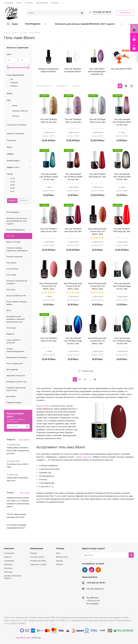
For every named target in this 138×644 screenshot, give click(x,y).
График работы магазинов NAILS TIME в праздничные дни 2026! (18, 451)
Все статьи (25, 493)
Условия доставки (38, 561)
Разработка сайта (23, 638)
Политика (8, 572)
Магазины (8, 568)
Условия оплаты (37, 557)
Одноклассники (98, 570)
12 (95, 379)
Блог (58, 553)
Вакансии (8, 564)
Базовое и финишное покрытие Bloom (48, 70)
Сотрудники (9, 561)
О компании (9, 553)
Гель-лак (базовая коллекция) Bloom (73, 70)
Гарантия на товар (38, 564)
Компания (9, 548)
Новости (8, 557)
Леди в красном (83, 457)
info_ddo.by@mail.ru (95, 589)
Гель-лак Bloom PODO (121, 69)
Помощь (34, 553)
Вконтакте (85, 570)
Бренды (60, 561)
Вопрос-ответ (62, 557)
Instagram (92, 570)
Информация (37, 548)
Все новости (24, 440)
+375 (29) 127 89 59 (102, 12)
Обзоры (60, 564)
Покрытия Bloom (44, 406)
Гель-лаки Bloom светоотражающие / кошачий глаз (97, 71)
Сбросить (24, 200)
